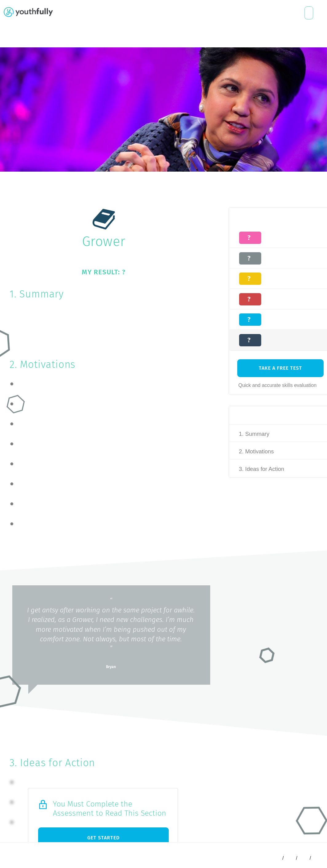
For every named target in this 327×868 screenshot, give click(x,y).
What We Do (73, 13)
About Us (120, 13)
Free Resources (104, 13)
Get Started (103, 838)
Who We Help (89, 13)
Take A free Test (280, 370)
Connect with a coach (309, 13)
